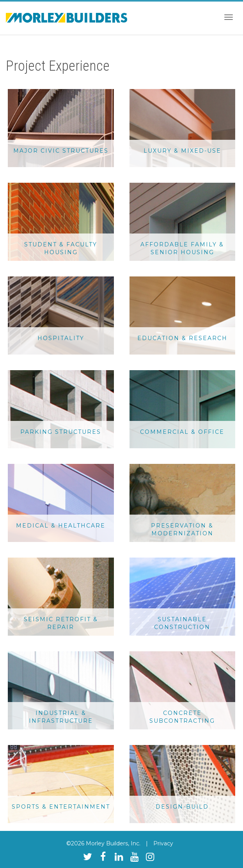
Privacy (163, 843)
